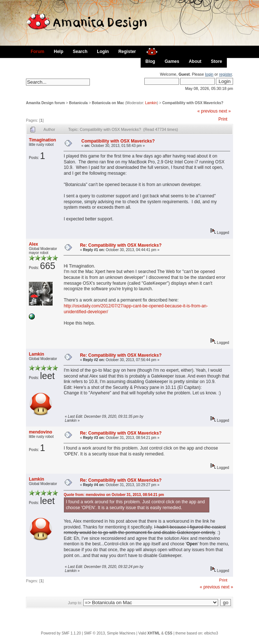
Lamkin (151, 103)
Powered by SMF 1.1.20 (61, 633)
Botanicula (78, 103)
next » (225, 111)
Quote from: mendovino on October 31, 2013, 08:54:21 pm (114, 495)
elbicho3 (211, 633)
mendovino (41, 432)
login (209, 74)
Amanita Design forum (45, 103)
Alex (33, 244)
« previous (207, 111)
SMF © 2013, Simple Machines (110, 633)
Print (223, 119)
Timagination (42, 140)
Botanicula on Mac (108, 103)
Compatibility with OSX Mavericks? (193, 103)
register (226, 74)
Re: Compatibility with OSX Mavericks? (121, 245)
